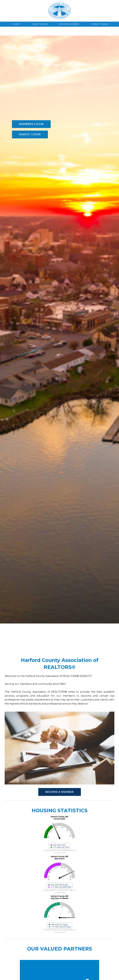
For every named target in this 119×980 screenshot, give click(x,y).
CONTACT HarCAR (100, 24)
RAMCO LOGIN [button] (30, 97)
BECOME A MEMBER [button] (60, 792)
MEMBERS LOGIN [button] (31, 87)
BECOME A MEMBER (69, 24)
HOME (16, 24)
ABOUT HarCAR (40, 24)
